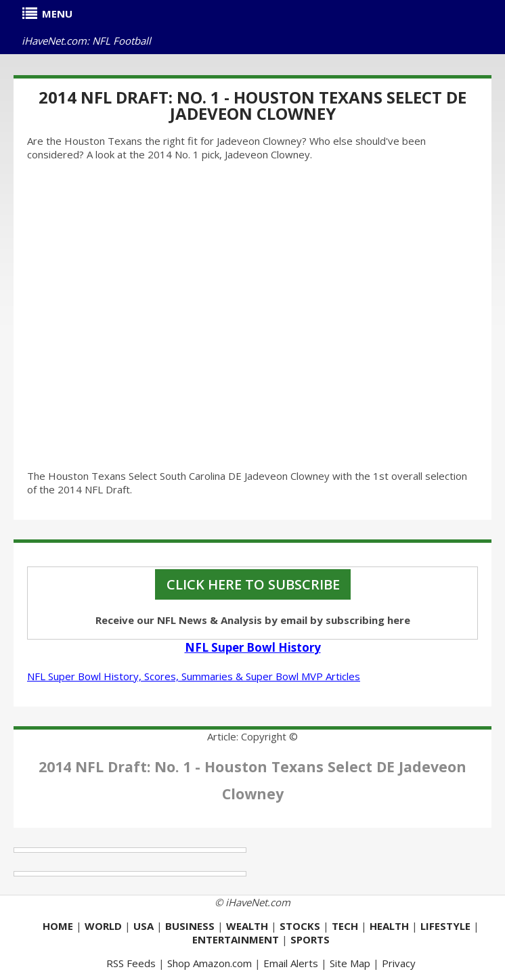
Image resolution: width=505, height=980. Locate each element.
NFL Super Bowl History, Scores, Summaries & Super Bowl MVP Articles (194, 676)
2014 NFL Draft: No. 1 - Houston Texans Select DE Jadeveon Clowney (252, 105)
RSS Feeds (131, 963)
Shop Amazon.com (210, 963)
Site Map (350, 963)
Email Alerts (291, 963)
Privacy (399, 963)
